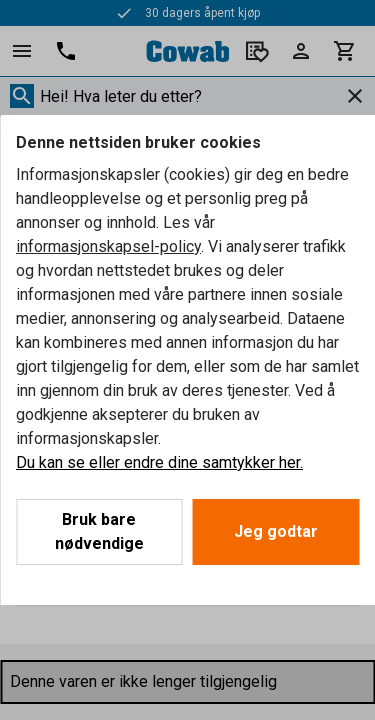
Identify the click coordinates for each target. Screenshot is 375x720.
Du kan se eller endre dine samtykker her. (159, 462)
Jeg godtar (276, 531)
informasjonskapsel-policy (108, 246)
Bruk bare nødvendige (99, 531)
